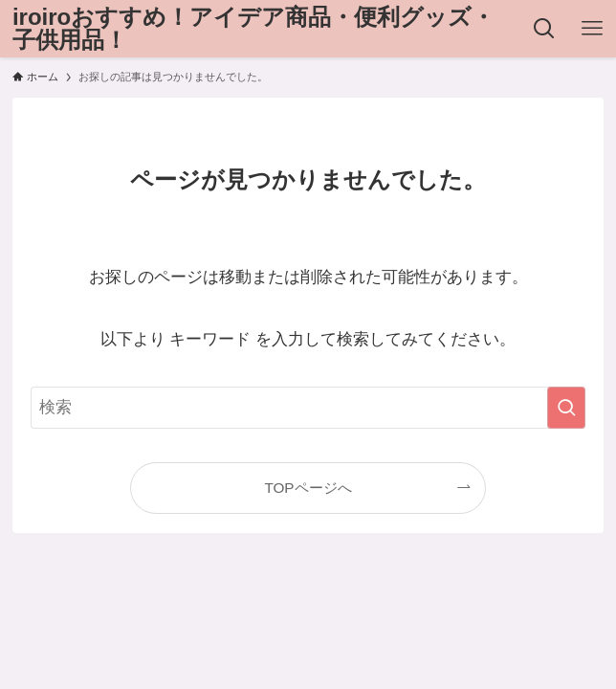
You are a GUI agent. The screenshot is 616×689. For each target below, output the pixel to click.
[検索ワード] (308, 408)
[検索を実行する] (566, 408)
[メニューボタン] (592, 29)
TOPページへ (308, 488)
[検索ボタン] (544, 29)
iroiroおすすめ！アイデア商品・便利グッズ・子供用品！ (253, 29)
